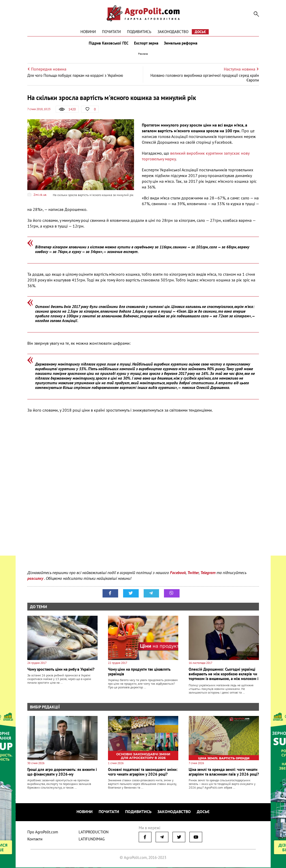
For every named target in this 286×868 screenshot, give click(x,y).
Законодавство (173, 32)
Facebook (178, 574)
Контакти (35, 839)
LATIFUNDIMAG (92, 839)
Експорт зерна (146, 44)
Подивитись (139, 32)
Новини (88, 32)
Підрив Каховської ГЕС (108, 44)
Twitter (193, 574)
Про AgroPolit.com (43, 832)
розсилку (36, 579)
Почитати (111, 32)
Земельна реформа (181, 44)
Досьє (200, 32)
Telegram (208, 574)
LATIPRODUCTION (94, 832)
